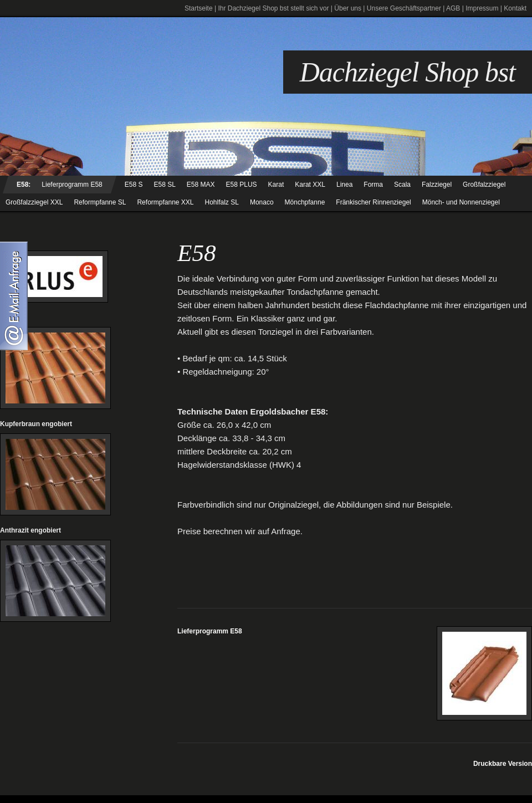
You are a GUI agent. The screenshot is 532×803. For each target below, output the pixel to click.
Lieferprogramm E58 (72, 185)
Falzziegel (437, 185)
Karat (276, 185)
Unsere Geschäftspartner (404, 8)
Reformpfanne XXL (165, 202)
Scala (402, 185)
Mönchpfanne (305, 202)
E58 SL (164, 185)
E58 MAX (201, 185)
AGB (453, 8)
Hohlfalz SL (222, 202)
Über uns (348, 8)
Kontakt (515, 8)
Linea (344, 185)
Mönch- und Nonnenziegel (461, 202)
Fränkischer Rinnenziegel (373, 202)
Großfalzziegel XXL (34, 202)
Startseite (199, 8)
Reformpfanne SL (100, 202)
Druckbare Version (503, 764)
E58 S (134, 185)
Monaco (262, 202)
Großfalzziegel (484, 185)
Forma (373, 185)
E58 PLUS (242, 185)
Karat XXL (310, 185)
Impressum (482, 8)
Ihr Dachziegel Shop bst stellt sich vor (273, 8)
